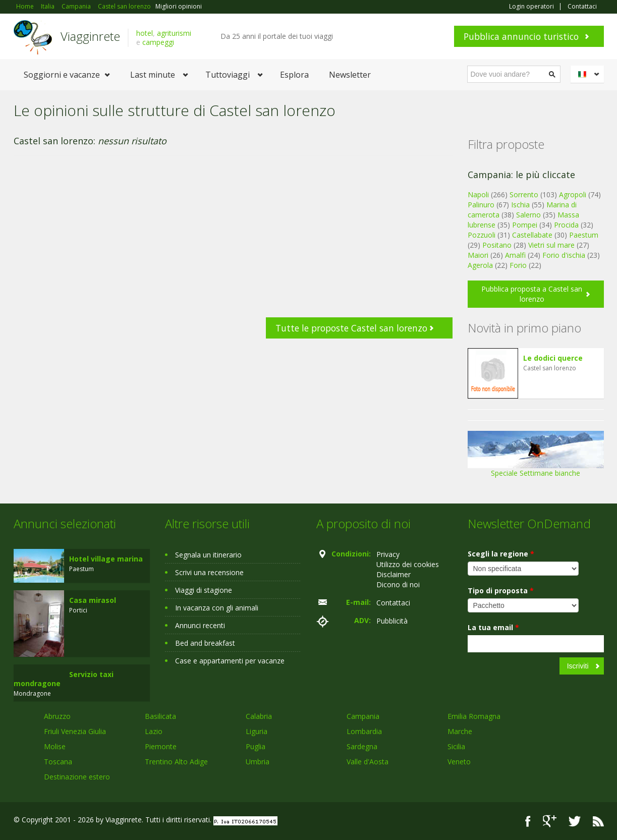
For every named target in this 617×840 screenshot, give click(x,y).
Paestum (584, 235)
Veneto (459, 762)
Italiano (589, 74)
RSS (598, 821)
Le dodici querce (553, 358)
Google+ (550, 821)
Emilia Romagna (474, 716)
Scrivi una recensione (209, 572)
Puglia (256, 746)
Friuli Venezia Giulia (75, 731)
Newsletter (350, 75)
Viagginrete (90, 36)
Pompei (525, 225)
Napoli (478, 194)
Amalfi (515, 255)
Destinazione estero (77, 777)
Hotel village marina (106, 559)
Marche (460, 731)
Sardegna (362, 746)
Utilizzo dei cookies (408, 564)
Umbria (258, 762)
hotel (145, 33)
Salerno (528, 215)
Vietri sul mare (551, 245)
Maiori (478, 255)
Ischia (520, 205)
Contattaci (582, 7)
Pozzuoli (482, 235)
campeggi (158, 42)
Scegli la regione (501, 554)
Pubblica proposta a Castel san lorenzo (532, 294)
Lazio (154, 731)
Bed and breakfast (205, 643)
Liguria (257, 731)
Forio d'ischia (564, 255)
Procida (566, 225)
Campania (363, 716)
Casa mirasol (93, 600)
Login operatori (531, 7)
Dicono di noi (398, 584)
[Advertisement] (233, 242)
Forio (518, 265)
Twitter (575, 821)
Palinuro (481, 205)
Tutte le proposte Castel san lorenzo (351, 328)
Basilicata (160, 716)
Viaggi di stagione (204, 590)
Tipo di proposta (501, 591)
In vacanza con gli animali (217, 608)
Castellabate (532, 235)
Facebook (528, 821)
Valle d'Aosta (368, 762)
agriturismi (174, 33)
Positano (497, 245)
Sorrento (524, 194)
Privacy (388, 554)
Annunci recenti (200, 625)
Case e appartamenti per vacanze (230, 661)
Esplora (294, 75)
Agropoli (573, 194)
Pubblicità (392, 621)
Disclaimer (394, 574)
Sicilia (456, 746)
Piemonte (161, 746)
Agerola (480, 265)
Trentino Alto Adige (176, 762)
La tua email (493, 627)
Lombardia (364, 731)
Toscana (58, 762)
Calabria (259, 716)
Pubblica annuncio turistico (521, 36)
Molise (55, 746)
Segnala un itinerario (208, 555)
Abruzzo (57, 716)
